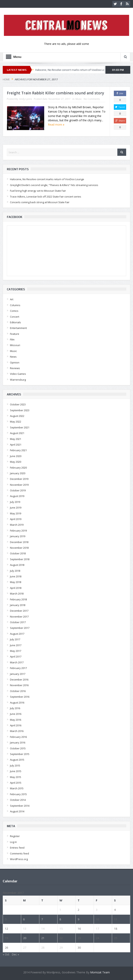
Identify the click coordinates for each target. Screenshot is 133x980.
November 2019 (19, 485)
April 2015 (16, 783)
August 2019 (17, 496)
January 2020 (18, 473)
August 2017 (17, 634)
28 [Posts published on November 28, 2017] (43, 947)
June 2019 (16, 508)
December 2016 (19, 680)
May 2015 (16, 777)
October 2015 (18, 748)
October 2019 (18, 490)
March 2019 (17, 525)
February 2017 (18, 668)
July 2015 (15, 766)
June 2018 (16, 576)
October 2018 (18, 553)
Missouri (15, 345)
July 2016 (15, 708)
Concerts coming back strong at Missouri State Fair (40, 202)
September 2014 (20, 806)
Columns (15, 305)
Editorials (15, 322)
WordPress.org (19, 859)
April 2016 (16, 725)
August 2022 (17, 416)
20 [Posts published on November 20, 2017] (25, 938)
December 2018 (19, 542)
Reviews (15, 368)
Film (12, 339)
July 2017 (15, 639)
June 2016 (16, 714)
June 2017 (16, 645)
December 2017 (19, 611)
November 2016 (19, 685)
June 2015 (16, 771)
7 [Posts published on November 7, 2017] (42, 919)
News (13, 357)
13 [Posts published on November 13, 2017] (25, 929)
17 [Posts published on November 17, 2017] (97, 929)
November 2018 (19, 548)
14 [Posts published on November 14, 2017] (43, 929)
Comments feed (19, 853)
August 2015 (17, 760)
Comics (14, 311)
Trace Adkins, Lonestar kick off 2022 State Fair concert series (46, 197)
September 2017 (20, 628)
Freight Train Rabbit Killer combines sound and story (55, 93)
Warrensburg (18, 380)
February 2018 (18, 599)
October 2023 (18, 404)
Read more (56, 124)
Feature (15, 334)
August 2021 (17, 433)
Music (79, 99)
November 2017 (19, 617)
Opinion (15, 362)
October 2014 (18, 800)
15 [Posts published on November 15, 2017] (61, 929)
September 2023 (20, 410)
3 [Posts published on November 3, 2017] (97, 910)
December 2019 (19, 479)
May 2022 (16, 422)
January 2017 (18, 674)
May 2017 (16, 651)
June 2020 (16, 456)
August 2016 (17, 703)
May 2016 (16, 720)
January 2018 (18, 605)
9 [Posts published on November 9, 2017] (78, 919)
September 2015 (20, 754)
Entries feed (17, 848)
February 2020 (18, 468)
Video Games (18, 374)
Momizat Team (100, 972)
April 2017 (16, 657)
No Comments (92, 99)
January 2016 (18, 743)
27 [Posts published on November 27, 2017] (25, 947)
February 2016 (18, 737)
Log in (13, 842)
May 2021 (16, 439)
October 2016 (18, 691)
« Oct (6, 954)
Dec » (15, 954)
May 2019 (16, 513)
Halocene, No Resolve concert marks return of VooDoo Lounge (73, 70)
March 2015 (17, 788)
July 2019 (15, 502)
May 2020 (16, 462)
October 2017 (18, 622)
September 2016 (20, 697)
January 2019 (18, 536)
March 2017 (17, 662)
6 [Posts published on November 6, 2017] (24, 919)
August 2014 (17, 811)
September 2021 (20, 427)
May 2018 (16, 582)
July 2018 (15, 571)
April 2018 (16, 588)
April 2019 (16, 519)
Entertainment (18, 328)
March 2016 (17, 731)
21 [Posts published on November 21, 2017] (43, 938)
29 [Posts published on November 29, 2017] (61, 947)
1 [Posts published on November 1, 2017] (60, 910)
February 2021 (18, 450)
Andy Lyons (26, 99)
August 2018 (17, 565)
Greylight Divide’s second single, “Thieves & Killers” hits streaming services (54, 185)
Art (12, 299)
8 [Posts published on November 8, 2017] (60, 919)
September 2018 (20, 559)
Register (15, 836)
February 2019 (18, 531)
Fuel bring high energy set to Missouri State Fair (38, 191)
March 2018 (17, 594)
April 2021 (16, 445)
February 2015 (18, 794)
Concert (15, 317)
